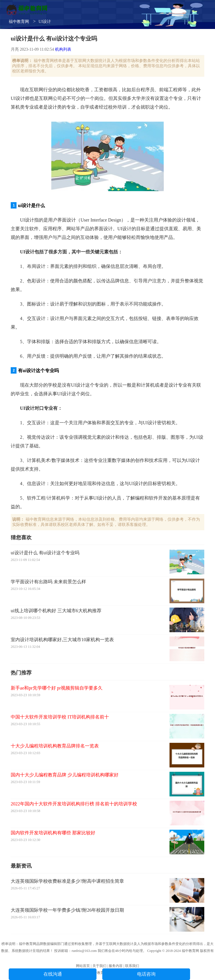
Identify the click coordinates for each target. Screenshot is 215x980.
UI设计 (45, 22)
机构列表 (63, 49)
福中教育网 (19, 22)
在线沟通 (53, 974)
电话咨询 (146, 974)
